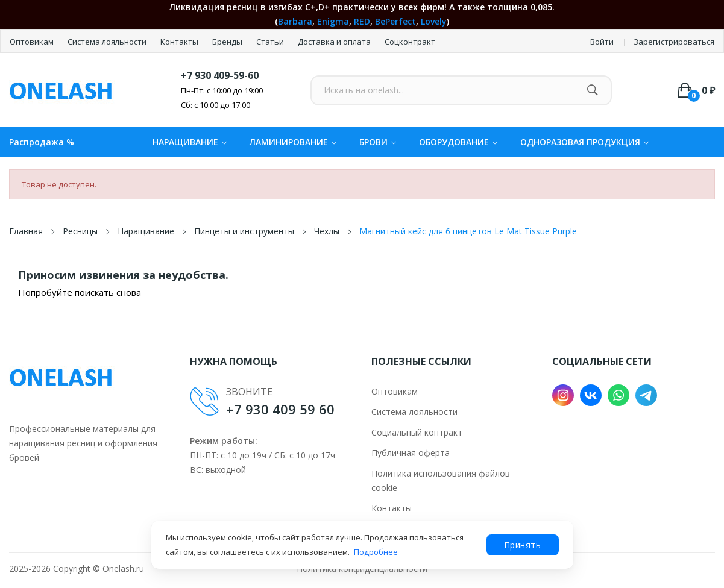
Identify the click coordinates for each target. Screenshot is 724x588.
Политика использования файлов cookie (441, 480)
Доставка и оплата (335, 42)
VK (591, 395)
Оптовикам (33, 42)
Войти (602, 42)
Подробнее (376, 552)
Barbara (295, 21)
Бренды (228, 42)
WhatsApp (619, 395)
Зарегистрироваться (674, 42)
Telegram (646, 395)
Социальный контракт (417, 432)
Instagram (563, 395)
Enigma (333, 21)
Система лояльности (108, 42)
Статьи (271, 42)
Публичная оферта (411, 453)
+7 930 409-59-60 (220, 75)
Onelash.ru (123, 568)
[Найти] (592, 90)
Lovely (434, 21)
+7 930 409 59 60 (280, 409)
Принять (523, 545)
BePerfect (395, 21)
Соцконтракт (410, 42)
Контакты (180, 42)
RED (362, 21)
